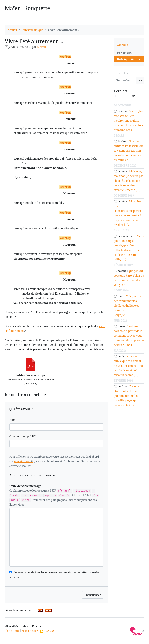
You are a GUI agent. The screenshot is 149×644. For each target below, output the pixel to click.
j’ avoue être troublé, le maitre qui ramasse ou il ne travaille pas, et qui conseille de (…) (128, 396)
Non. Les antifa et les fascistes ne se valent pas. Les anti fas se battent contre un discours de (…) (129, 151)
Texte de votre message (25, 486)
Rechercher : (122, 73)
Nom (12, 420)
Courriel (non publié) (23, 437)
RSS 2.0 (47, 631)
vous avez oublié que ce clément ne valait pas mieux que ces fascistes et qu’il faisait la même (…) (129, 366)
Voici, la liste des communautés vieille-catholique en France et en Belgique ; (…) (128, 306)
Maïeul (41, 47)
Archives (123, 45)
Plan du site (12, 631)
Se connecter (30, 631)
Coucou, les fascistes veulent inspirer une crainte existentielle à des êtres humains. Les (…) (128, 121)
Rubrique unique (32, 30)
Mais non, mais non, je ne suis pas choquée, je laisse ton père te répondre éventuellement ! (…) (129, 181)
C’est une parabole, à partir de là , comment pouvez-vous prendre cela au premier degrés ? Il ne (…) (129, 336)
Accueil (12, 30)
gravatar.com (22, 461)
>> (140, 80)
